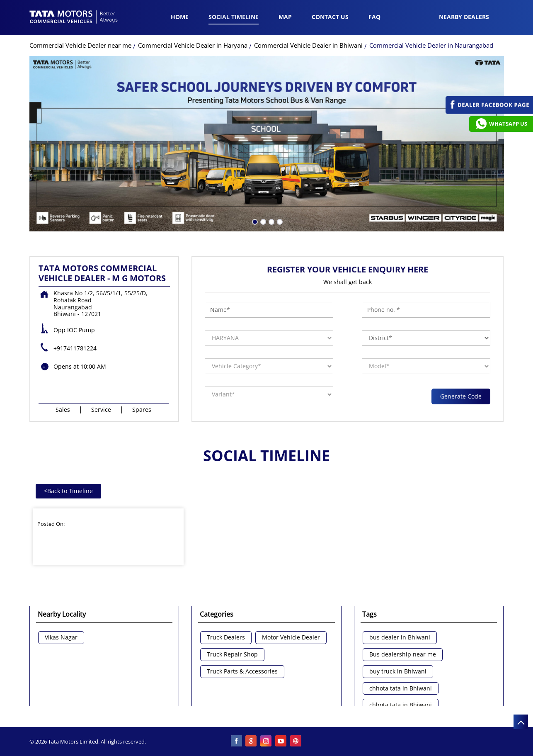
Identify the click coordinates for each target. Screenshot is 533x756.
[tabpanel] (267, 144)
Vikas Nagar (61, 638)
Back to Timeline (68, 491)
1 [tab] (254, 221)
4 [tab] (279, 221)
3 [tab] (271, 221)
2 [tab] (262, 221)
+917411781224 (75, 348)
